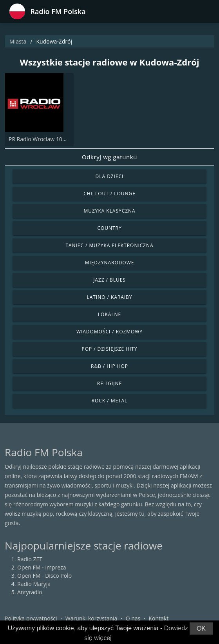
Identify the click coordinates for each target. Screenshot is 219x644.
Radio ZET (30, 559)
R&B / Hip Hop (109, 366)
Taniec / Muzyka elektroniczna (109, 245)
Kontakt (159, 618)
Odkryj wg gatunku (109, 157)
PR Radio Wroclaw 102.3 (39, 139)
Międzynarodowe (110, 263)
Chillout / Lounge (109, 194)
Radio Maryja (34, 584)
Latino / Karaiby (110, 297)
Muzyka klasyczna (109, 211)
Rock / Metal (110, 401)
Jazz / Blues (109, 280)
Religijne (109, 383)
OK (201, 629)
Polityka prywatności (31, 618)
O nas (133, 618)
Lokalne (109, 314)
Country (109, 228)
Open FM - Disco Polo (44, 576)
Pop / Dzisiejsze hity (109, 349)
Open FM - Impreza (42, 567)
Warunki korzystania (91, 618)
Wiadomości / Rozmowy (109, 332)
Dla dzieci (110, 176)
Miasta (18, 41)
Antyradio (30, 592)
